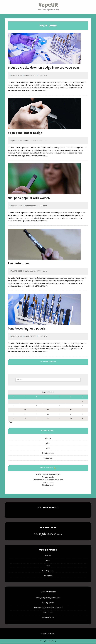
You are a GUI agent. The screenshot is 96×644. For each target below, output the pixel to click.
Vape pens (43, 77)
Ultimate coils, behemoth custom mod (48, 481)
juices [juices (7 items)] (46, 535)
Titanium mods (48, 486)
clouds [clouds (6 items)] (37, 535)
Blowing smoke (48, 478)
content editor (30, 77)
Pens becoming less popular (27, 330)
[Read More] (42, 92)
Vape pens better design (25, 134)
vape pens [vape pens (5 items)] (59, 536)
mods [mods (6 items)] (53, 535)
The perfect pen (19, 265)
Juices (48, 444)
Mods (48, 449)
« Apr (10, 423)
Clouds (48, 439)
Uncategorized (48, 454)
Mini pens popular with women (29, 200)
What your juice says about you (48, 476)
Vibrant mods (48, 484)
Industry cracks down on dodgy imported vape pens (44, 69)
